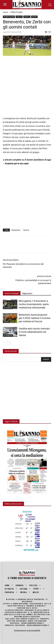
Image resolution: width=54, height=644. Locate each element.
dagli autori (27, 293)
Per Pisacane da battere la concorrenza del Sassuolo (23, 266)
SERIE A (27, 17)
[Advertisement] (27, 86)
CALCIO (19, 17)
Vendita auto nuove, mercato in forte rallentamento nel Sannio (34, 332)
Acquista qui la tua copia (17, 163)
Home (5, 12)
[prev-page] (5, 343)
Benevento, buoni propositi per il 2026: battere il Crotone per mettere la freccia (34, 318)
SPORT (34, 17)
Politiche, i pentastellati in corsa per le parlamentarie (33, 282)
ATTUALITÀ (8, 308)
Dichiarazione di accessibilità (27, 631)
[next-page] (9, 343)
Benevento (16, 230)
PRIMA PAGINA (17, 12)
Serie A (26, 230)
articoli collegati (12, 293)
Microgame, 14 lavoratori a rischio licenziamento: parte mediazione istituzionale (34, 304)
